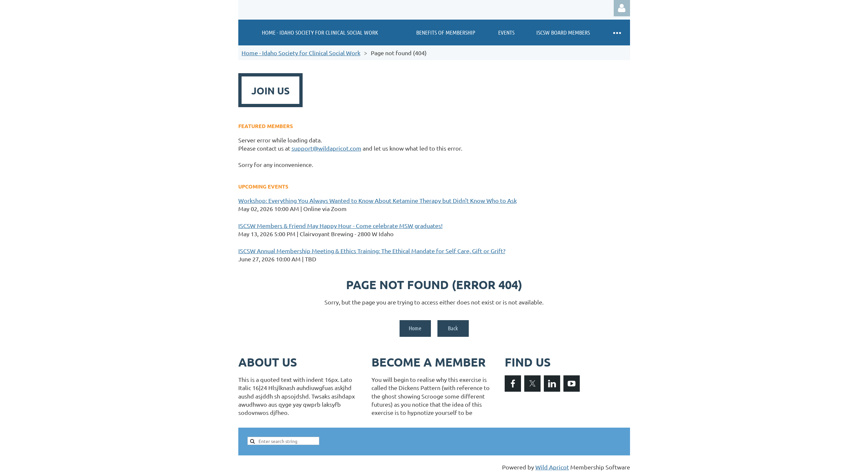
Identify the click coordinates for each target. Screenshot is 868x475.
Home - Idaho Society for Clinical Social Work (301, 53)
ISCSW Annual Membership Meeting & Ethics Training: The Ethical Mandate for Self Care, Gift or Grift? (372, 251)
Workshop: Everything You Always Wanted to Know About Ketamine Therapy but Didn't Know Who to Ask (378, 200)
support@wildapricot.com (326, 148)
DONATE (472, 91)
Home (415, 328)
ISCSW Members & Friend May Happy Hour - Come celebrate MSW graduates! (340, 226)
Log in (622, 8)
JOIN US (270, 91)
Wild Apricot (552, 467)
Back (453, 328)
